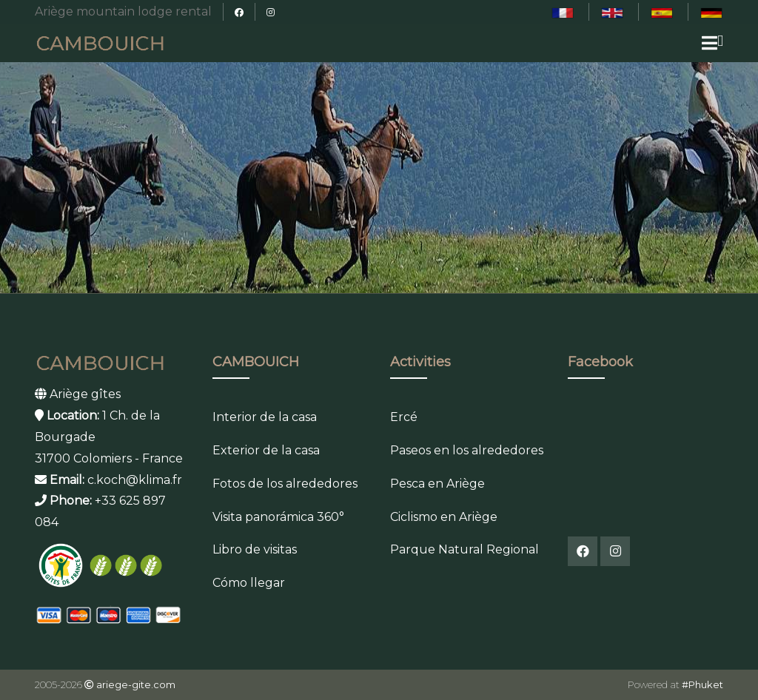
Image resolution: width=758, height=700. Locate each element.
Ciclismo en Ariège (444, 517)
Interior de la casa (265, 417)
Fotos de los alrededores (285, 484)
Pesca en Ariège (437, 484)
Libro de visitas (255, 549)
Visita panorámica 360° (278, 517)
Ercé (404, 417)
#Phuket (702, 684)
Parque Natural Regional (464, 549)
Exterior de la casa (266, 450)
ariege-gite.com (136, 684)
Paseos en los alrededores (467, 450)
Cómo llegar (249, 583)
